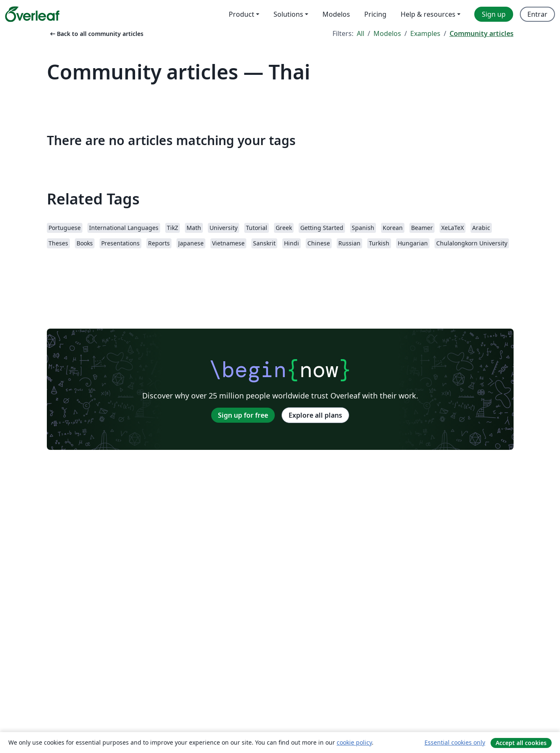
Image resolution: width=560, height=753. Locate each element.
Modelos (387, 33)
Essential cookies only (455, 742)
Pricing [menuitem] (375, 14)
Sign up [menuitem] (494, 14)
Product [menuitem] (242, 14)
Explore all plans (315, 415)
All (361, 33)
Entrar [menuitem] (537, 14)
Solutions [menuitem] (288, 14)
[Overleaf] (32, 14)
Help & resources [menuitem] (428, 14)
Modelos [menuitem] (336, 14)
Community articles (482, 33)
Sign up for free (243, 415)
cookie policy (354, 742)
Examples (425, 33)
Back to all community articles (96, 34)
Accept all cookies (521, 743)
